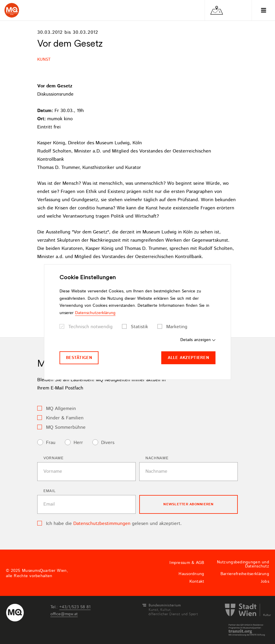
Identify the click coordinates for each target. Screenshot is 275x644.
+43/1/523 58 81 (75, 607)
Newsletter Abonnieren (188, 504)
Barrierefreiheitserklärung (245, 574)
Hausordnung (191, 574)
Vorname (54, 458)
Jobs (265, 582)
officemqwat (64, 614)
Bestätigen (79, 358)
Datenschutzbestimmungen (102, 524)
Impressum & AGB (187, 563)
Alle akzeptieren (188, 358)
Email (49, 491)
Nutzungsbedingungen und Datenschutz (243, 564)
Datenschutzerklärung (95, 313)
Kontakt (197, 582)
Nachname (157, 458)
